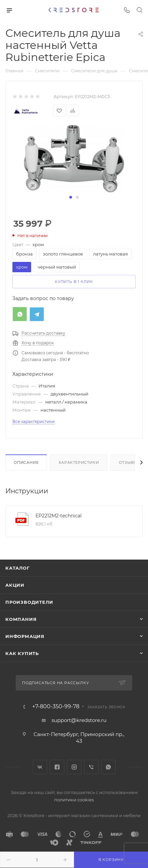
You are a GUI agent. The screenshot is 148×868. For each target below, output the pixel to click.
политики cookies (74, 800)
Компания (21, 619)
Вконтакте (40, 767)
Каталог (18, 568)
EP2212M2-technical (59, 516)
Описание (26, 462)
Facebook (57, 767)
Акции (15, 585)
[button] (71, 197)
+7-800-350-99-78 (56, 707)
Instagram (74, 767)
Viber (91, 767)
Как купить (22, 653)
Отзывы (128, 462)
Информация (25, 636)
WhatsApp (108, 767)
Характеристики (79, 462)
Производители (29, 602)
